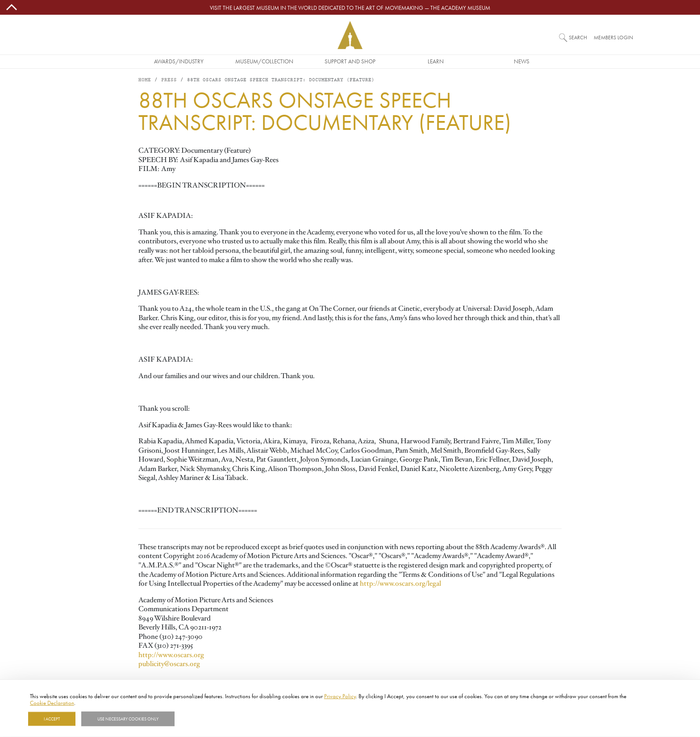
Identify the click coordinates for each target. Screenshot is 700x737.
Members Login (613, 37)
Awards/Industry (179, 61)
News (522, 61)
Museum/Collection (264, 61)
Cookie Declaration (52, 703)
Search (578, 37)
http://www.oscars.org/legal (400, 583)
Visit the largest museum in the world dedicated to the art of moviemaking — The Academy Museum (350, 8)
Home (145, 80)
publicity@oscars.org (169, 664)
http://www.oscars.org (171, 655)
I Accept (52, 719)
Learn (436, 61)
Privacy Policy (340, 696)
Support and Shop (350, 61)
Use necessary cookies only (128, 719)
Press (169, 80)
